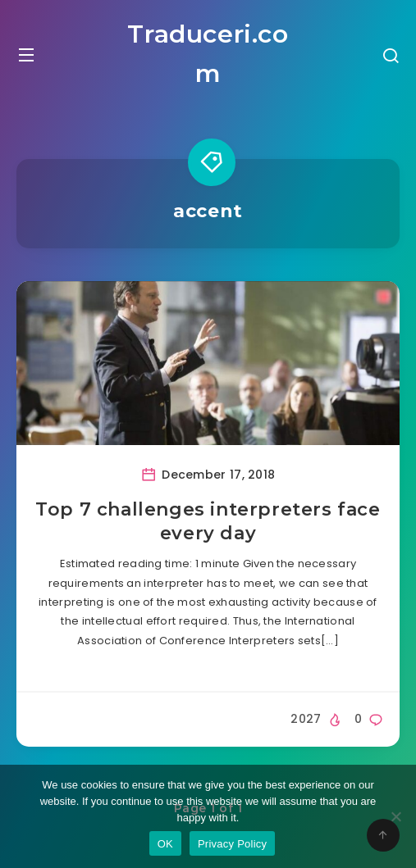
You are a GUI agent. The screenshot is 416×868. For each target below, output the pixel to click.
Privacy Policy (232, 844)
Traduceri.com (208, 54)
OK (165, 844)
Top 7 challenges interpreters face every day (208, 522)
